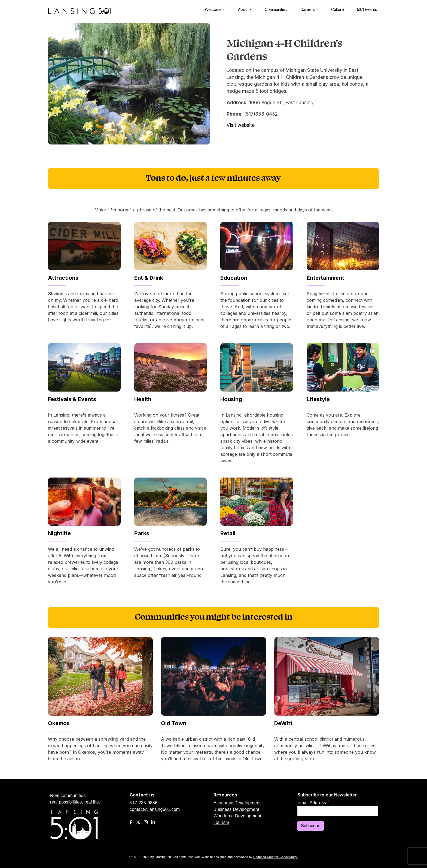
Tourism (221, 822)
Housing (231, 399)
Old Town (174, 723)
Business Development (236, 809)
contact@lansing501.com (155, 809)
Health (143, 399)
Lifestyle (318, 399)
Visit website (241, 125)
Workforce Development (237, 816)
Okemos (59, 723)
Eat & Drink (149, 278)
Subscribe (311, 826)
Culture (338, 9)
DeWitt (283, 723)
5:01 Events (367, 9)
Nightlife (59, 533)
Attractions (63, 278)
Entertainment (325, 278)
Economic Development (237, 803)
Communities (276, 9)
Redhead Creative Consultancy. (275, 857)
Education (234, 278)
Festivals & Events (72, 399)
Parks (142, 533)
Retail (228, 533)
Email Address (312, 803)
